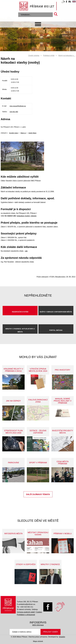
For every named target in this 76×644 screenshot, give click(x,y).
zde (26, 251)
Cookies (39, 612)
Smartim (62, 637)
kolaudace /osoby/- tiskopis (27, 216)
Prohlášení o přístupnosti (26, 615)
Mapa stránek (38, 641)
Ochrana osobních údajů (26, 612)
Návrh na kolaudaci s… (67, 56)
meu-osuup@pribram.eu (18, 106)
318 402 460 (14, 112)
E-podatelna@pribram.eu (26, 604)
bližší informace (38, 625)
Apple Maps (32, 133)
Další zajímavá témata (38, 494)
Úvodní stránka (34, 56)
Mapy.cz (23, 133)
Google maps (14, 133)
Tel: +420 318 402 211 (25, 607)
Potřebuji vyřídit (49, 56)
